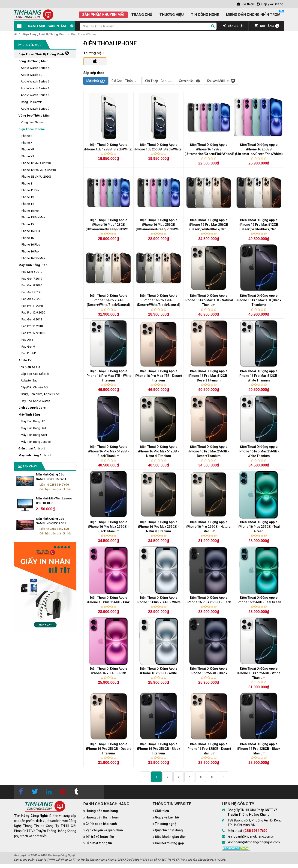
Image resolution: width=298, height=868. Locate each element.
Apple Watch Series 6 (35, 81)
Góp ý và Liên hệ (167, 817)
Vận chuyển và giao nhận (104, 830)
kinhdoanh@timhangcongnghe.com (254, 842)
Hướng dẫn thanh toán (102, 817)
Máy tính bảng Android (35, 455)
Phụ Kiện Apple (29, 367)
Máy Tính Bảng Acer (34, 435)
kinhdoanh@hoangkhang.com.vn (251, 836)
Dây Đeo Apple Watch (35, 401)
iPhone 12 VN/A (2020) (36, 163)
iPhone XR (27, 149)
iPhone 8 (26, 136)
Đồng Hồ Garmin (32, 102)
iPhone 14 (27, 204)
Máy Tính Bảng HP (33, 421)
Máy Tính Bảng (29, 415)
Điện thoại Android (32, 448)
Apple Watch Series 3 (35, 88)
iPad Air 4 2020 (31, 299)
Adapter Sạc (29, 380)
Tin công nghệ (166, 824)
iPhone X (27, 143)
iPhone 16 (27, 238)
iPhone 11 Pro (30, 190)
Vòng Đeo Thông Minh (35, 116)
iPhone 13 (27, 197)
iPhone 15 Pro (30, 211)
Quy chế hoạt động (169, 830)
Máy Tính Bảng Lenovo (36, 442)
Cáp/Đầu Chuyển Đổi (34, 387)
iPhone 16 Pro (30, 251)
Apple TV (25, 360)
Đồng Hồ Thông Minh (33, 61)
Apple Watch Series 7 (35, 109)
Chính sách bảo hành (101, 824)
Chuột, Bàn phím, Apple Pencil (41, 394)
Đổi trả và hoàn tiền (100, 837)
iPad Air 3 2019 (31, 292)
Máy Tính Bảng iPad (33, 265)
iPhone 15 (27, 224)
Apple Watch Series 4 (35, 68)
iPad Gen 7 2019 (31, 279)
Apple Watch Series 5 (35, 95)
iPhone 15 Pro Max (33, 217)
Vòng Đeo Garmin (33, 122)
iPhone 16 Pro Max (33, 258)
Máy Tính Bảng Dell (33, 428)
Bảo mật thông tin (99, 843)
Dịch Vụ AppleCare (32, 408)
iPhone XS (27, 156)
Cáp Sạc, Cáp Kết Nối (35, 374)
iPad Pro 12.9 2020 (33, 312)
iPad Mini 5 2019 (32, 272)
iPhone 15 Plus (30, 231)
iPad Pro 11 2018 (32, 326)
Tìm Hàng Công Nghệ (61, 855)
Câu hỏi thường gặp (169, 843)
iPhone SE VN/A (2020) (36, 177)
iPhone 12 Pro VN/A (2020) (38, 170)
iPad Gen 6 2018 (31, 319)
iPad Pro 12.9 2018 (33, 333)
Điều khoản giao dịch (171, 837)
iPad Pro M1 (29, 353)
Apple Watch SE (32, 75)
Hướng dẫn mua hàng (102, 811)
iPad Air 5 (27, 340)
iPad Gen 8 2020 (31, 285)
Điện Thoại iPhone (83, 34)
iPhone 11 (27, 183)
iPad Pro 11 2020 (32, 306)
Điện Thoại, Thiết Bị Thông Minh (44, 34)
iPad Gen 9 (28, 347)
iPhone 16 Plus (30, 245)
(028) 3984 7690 (255, 831)
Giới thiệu (162, 811)
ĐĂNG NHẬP (234, 26)
